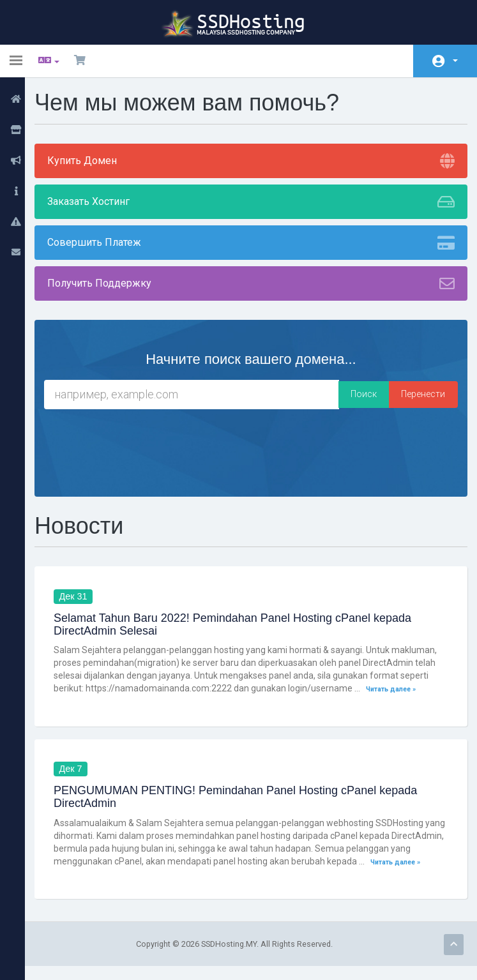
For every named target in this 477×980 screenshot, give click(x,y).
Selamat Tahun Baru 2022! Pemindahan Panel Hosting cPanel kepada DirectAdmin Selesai (239, 625)
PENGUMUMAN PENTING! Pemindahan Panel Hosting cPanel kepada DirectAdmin (242, 798)
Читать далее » (398, 689)
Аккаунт (455, 61)
